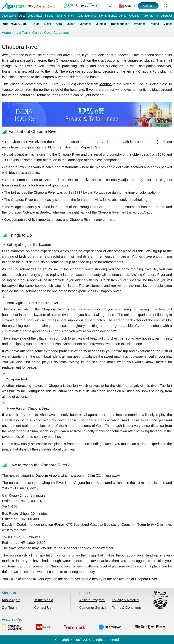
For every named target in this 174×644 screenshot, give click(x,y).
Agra (59, 24)
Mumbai (101, 24)
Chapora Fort (17, 379)
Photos (154, 24)
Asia (22, 16)
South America (65, 16)
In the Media (44, 600)
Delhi (48, 24)
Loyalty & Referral (126, 600)
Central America (87, 16)
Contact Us (43, 608)
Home (6, 33)
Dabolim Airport (47, 476)
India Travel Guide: (15, 24)
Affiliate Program (92, 600)
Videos (168, 24)
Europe (49, 16)
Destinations (9, 16)
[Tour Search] (165, 6)
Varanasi (85, 24)
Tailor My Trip (150, 16)
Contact (148, 6)
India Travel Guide (27, 33)
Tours (36, 24)
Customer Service (93, 608)
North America (108, 16)
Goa (47, 33)
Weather (140, 24)
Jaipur (71, 24)
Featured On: (84, 625)
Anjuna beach (85, 483)
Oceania (134, 16)
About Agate (11, 600)
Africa (123, 16)
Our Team (9, 608)
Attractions (62, 33)
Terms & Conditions (127, 608)
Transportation (120, 24)
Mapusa (106, 84)
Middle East (35, 16)
